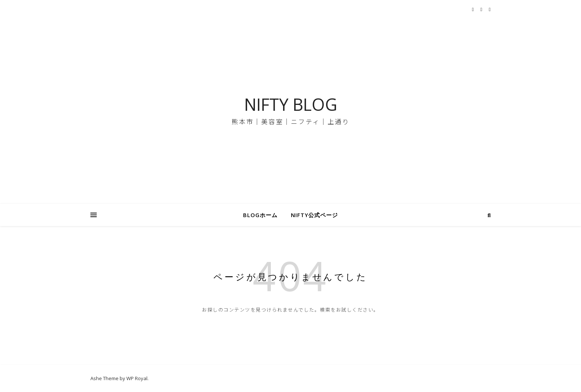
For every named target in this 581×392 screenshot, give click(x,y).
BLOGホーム (260, 215)
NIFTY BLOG (291, 104)
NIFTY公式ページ (314, 215)
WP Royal (137, 378)
